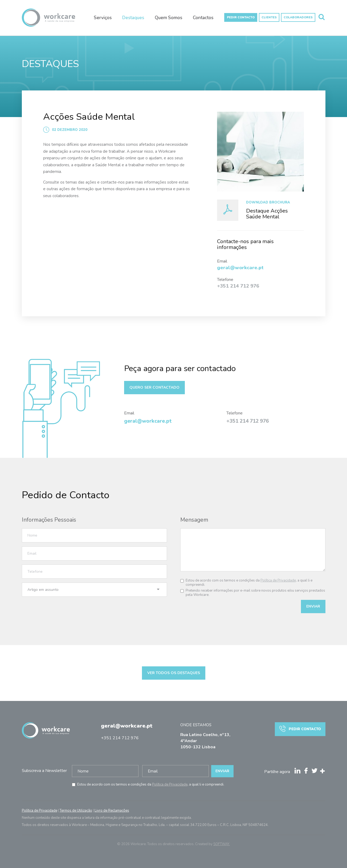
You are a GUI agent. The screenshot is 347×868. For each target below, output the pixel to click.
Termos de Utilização (76, 811)
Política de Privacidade (278, 580)
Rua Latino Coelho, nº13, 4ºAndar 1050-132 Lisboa (205, 741)
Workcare (48, 20)
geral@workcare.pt (127, 726)
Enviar (313, 606)
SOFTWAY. (222, 844)
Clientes (269, 17)
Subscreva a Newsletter (44, 771)
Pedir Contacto (241, 17)
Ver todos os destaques (174, 673)
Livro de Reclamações (112, 811)
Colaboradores (298, 17)
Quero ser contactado (154, 387)
